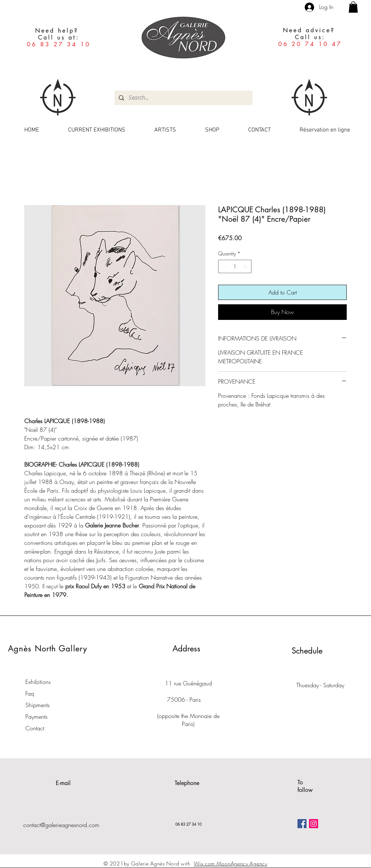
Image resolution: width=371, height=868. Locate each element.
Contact (35, 728)
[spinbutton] (235, 266)
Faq (30, 693)
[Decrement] (224, 266)
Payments (36, 717)
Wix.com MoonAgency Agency (231, 863)
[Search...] (183, 98)
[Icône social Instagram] (314, 824)
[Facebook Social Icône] (302, 824)
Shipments (37, 705)
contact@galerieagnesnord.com (61, 825)
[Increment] (246, 266)
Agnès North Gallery (48, 648)
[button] (353, 7)
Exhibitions (38, 682)
